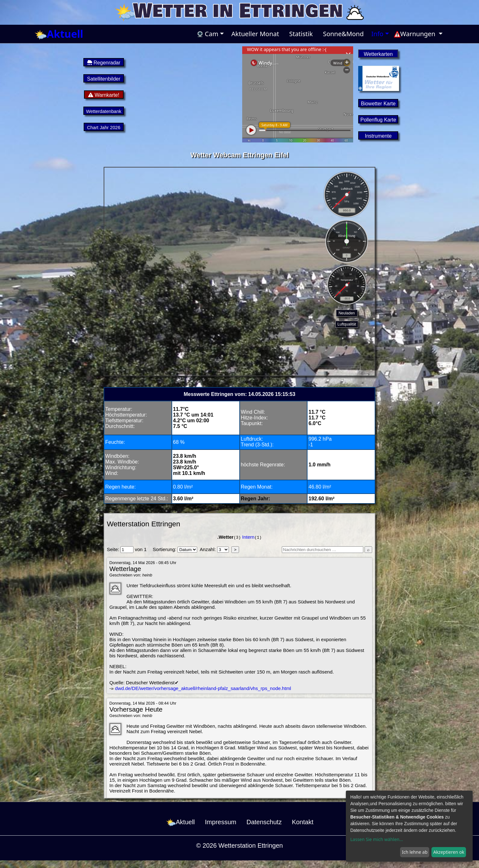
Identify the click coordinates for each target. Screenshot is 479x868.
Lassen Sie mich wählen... (377, 839)
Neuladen (347, 313)
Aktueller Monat (255, 34)
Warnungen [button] (416, 34)
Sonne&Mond (343, 34)
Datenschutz (264, 822)
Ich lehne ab (415, 852)
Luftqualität (347, 324)
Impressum (221, 822)
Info (377, 34)
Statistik (301, 34)
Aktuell (59, 34)
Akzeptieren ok (449, 852)
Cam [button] (208, 34)
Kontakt (303, 822)
